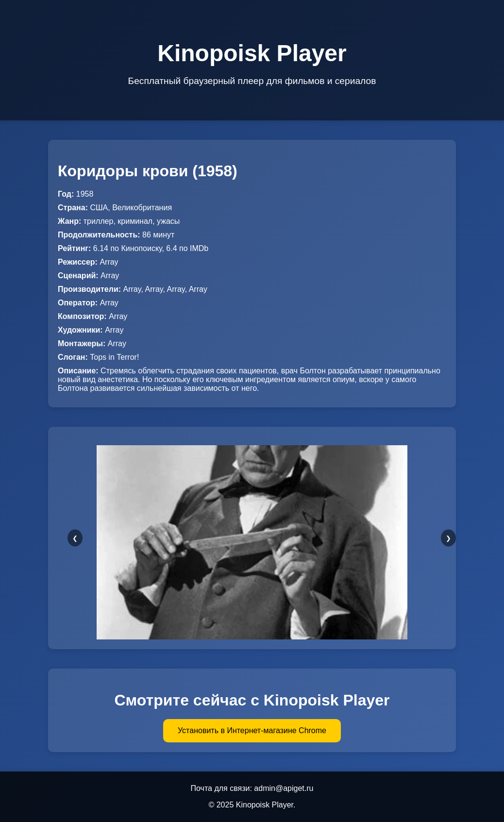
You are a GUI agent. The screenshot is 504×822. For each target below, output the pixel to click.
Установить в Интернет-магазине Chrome (252, 730)
